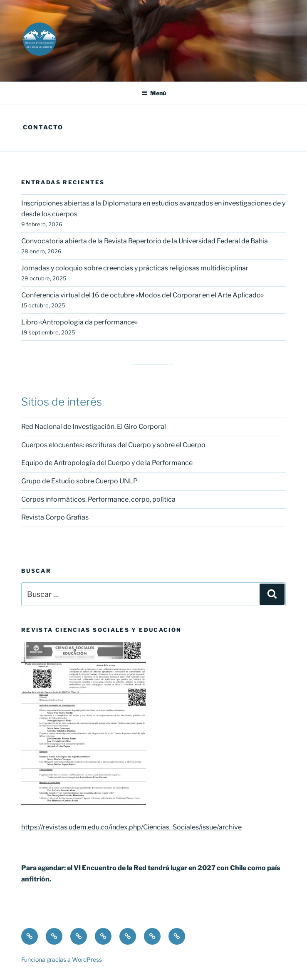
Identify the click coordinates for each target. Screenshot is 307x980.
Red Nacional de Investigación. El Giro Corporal (94, 427)
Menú (154, 93)
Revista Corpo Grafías (55, 517)
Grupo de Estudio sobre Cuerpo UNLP (79, 481)
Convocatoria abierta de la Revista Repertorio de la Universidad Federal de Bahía (145, 241)
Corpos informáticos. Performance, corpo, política (98, 499)
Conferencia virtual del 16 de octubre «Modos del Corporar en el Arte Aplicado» (142, 295)
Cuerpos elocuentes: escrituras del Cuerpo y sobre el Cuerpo (113, 445)
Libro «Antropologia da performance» (79, 322)
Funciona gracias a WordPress (62, 959)
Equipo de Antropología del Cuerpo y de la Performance (107, 463)
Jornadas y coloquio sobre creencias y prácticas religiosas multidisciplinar (135, 268)
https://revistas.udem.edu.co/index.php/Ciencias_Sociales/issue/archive (131, 827)
